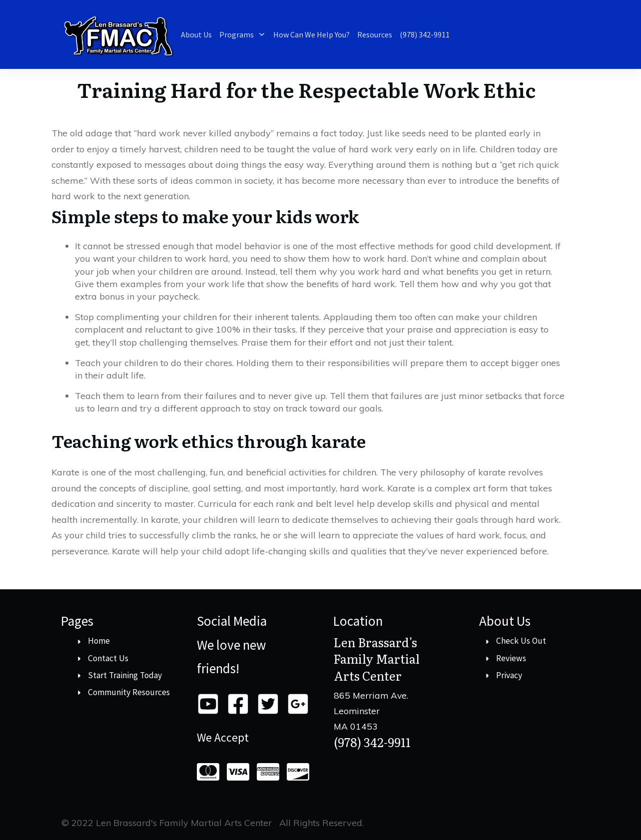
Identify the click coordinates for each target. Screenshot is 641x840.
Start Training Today (125, 675)
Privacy (509, 675)
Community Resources (129, 692)
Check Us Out (521, 641)
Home (99, 641)
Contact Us (108, 658)
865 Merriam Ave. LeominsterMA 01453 (371, 710)
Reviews (511, 658)
